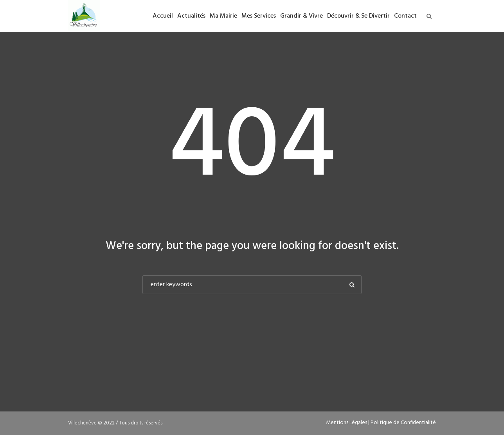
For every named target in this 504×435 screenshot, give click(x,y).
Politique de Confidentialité (403, 423)
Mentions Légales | (348, 423)
